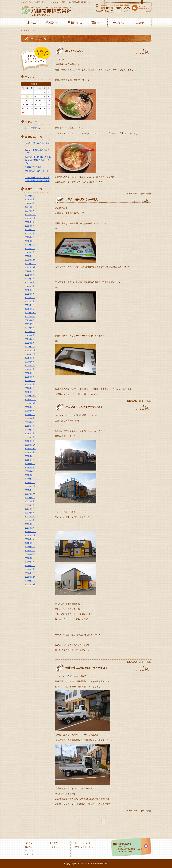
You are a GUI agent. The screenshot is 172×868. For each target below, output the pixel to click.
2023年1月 (30, 256)
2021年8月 (30, 320)
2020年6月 (30, 373)
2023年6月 (30, 237)
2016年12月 (30, 532)
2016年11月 (30, 535)
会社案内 (140, 23)
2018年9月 (30, 452)
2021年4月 (30, 335)
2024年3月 (30, 203)
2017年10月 (30, 494)
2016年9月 (30, 543)
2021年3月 (30, 339)
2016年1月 (30, 573)
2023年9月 (30, 226)
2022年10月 (30, 267)
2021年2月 (30, 343)
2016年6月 (30, 554)
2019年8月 (30, 411)
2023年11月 (30, 218)
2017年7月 (30, 505)
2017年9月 (30, 498)
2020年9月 (30, 362)
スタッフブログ (57, 847)
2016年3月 (30, 566)
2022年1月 (30, 301)
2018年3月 (30, 475)
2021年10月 (30, 313)
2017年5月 (30, 513)
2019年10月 (30, 403)
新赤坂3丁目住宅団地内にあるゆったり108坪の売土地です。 (38, 160)
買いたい (75, 23)
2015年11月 (30, 581)
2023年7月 (30, 233)
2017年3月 (30, 520)
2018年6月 (30, 464)
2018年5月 (30, 467)
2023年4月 (30, 245)
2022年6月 (30, 282)
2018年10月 (30, 448)
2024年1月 (30, 211)
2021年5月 (30, 332)
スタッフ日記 (31, 128)
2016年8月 (30, 547)
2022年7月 (30, 279)
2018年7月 (30, 460)
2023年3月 (30, 249)
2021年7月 (30, 324)
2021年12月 (30, 305)
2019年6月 (30, 418)
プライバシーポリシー (84, 843)
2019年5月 (30, 422)
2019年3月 (30, 430)
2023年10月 (30, 222)
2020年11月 (30, 354)
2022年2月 (30, 297)
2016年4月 (30, 562)
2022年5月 (30, 286)
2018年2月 (30, 479)
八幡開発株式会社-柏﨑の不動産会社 (46, 11)
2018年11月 (30, 445)
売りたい (118, 23)
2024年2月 (30, 207)
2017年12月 (30, 486)
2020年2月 (30, 388)
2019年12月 (30, 396)
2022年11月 (30, 264)
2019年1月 (30, 437)
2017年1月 (30, 528)
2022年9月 (30, 271)
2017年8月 (30, 501)
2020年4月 (30, 381)
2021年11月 (30, 309)
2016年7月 (30, 550)
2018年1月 (30, 483)
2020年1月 (30, 392)
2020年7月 (30, 369)
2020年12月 (30, 350)
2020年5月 (30, 377)
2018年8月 (30, 456)
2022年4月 (30, 290)
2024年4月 (30, 199)
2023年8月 (30, 230)
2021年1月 (30, 347)
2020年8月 (30, 365)
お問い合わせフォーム (84, 847)
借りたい (53, 23)
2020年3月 (30, 384)
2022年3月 (30, 294)
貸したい (97, 23)
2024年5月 (30, 196)
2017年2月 (30, 524)
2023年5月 (30, 241)
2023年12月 (30, 214)
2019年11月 (30, 399)
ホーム (32, 23)
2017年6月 (30, 509)
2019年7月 (30, 415)
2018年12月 (30, 441)
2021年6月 (30, 328)
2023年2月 (30, 252)
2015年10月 (30, 584)
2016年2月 (30, 569)
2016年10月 (30, 539)
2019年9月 (30, 407)
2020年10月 (30, 358)
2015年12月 (30, 577)
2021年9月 (30, 316)
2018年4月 (30, 471)
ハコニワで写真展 (33, 167)
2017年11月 (30, 490)
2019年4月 (30, 426)
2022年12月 (30, 260)
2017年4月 (30, 516)
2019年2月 (30, 433)
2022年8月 (30, 275)
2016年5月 (30, 558)
